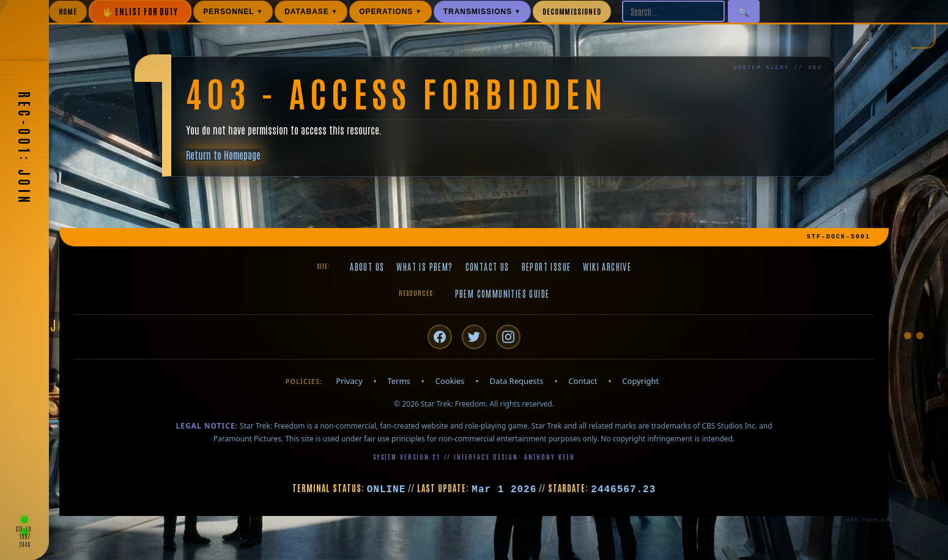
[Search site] (673, 11)
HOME (68, 11)
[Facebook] (440, 337)
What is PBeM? (424, 267)
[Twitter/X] (474, 337)
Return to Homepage (223, 155)
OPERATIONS (391, 12)
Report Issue (546, 267)
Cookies (450, 381)
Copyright (640, 381)
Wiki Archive (607, 267)
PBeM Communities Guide (502, 293)
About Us (367, 267)
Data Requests (516, 381)
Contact (583, 381)
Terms (398, 381)
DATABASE (311, 12)
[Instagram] (508, 337)
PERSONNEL (233, 12)
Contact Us (487, 267)
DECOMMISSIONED (572, 11)
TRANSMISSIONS (482, 12)
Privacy (349, 381)
